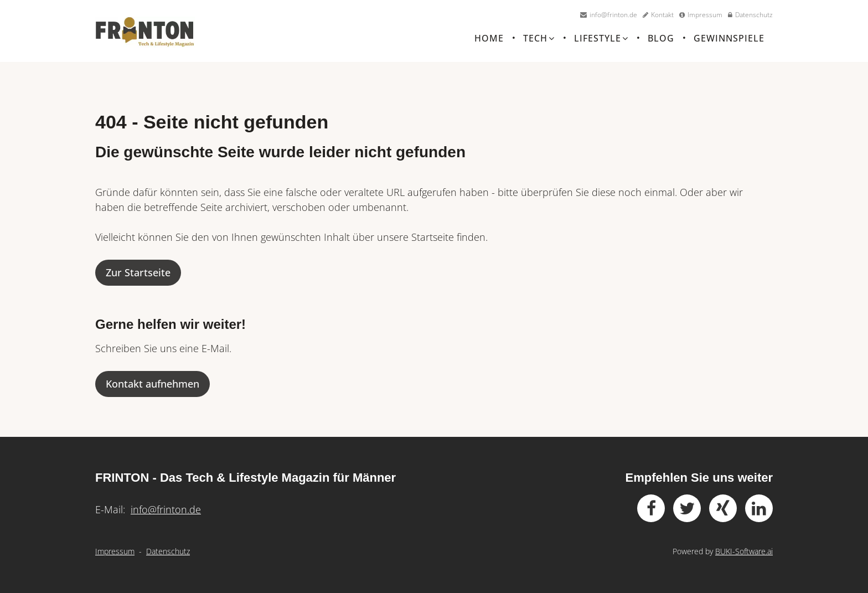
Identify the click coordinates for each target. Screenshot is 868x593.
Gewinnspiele (729, 40)
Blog (661, 40)
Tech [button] (539, 40)
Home (489, 40)
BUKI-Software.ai (744, 551)
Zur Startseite (138, 279)
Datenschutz (168, 551)
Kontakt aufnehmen (153, 390)
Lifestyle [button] (601, 40)
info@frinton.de (166, 509)
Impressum (115, 551)
